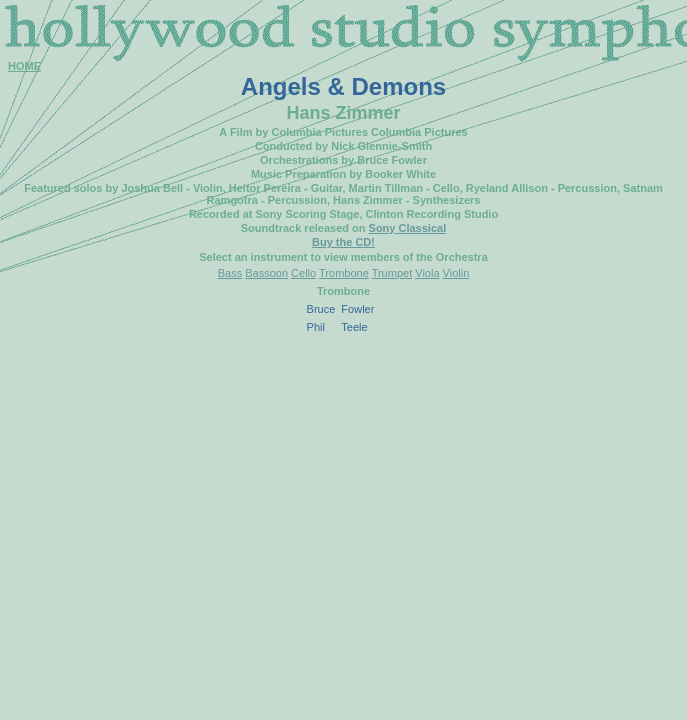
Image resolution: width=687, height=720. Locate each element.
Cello (303, 273)
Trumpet (392, 273)
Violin (456, 273)
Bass (230, 273)
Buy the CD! (343, 242)
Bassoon (266, 273)
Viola (427, 273)
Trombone (344, 273)
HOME (24, 66)
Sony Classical (408, 228)
